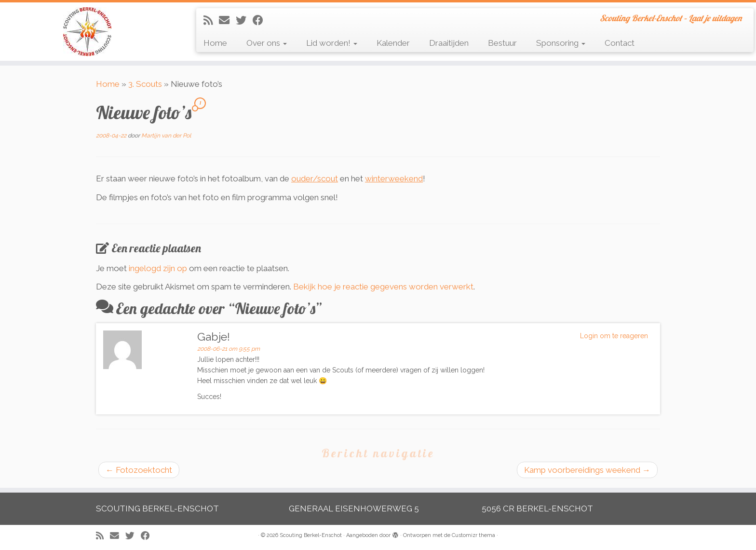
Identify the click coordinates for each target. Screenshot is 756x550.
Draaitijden (449, 43)
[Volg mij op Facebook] (261, 20)
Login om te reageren (614, 336)
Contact (620, 43)
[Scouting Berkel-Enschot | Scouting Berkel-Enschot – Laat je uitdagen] (87, 32)
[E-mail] (227, 20)
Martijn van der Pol (166, 136)
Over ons (267, 43)
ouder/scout (315, 179)
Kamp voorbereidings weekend (587, 470)
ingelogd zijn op (158, 268)
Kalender (393, 43)
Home (215, 43)
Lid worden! (332, 43)
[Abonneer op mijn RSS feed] (211, 20)
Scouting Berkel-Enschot (311, 535)
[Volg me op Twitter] (244, 20)
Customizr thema (473, 535)
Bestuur (502, 43)
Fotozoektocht (139, 470)
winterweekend (394, 179)
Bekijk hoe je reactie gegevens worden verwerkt (383, 287)
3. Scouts (145, 84)
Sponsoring (561, 43)
